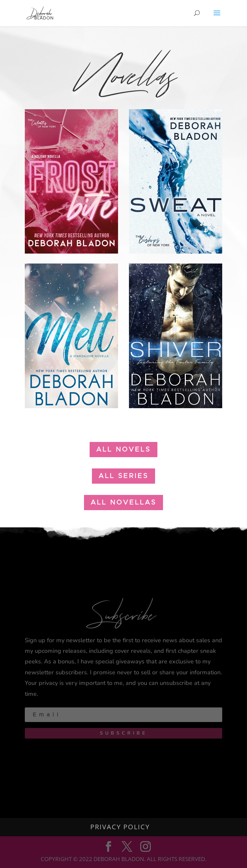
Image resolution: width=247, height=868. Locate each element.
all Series (123, 476)
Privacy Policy (120, 827)
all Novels (123, 450)
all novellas (123, 503)
